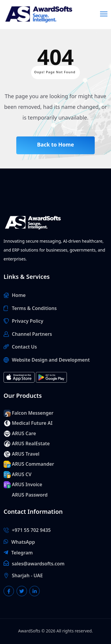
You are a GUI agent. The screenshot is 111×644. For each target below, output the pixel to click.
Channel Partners (32, 334)
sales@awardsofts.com (38, 564)
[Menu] (104, 13)
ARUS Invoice (27, 485)
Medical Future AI (32, 423)
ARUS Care (24, 434)
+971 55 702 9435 (31, 530)
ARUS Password (30, 495)
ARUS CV (22, 475)
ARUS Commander (33, 464)
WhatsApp (23, 542)
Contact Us (24, 347)
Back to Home (55, 145)
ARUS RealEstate (31, 444)
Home (19, 295)
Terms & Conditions (34, 309)
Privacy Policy (28, 321)
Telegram (22, 553)
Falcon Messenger (33, 413)
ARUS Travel (26, 454)
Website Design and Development (51, 360)
